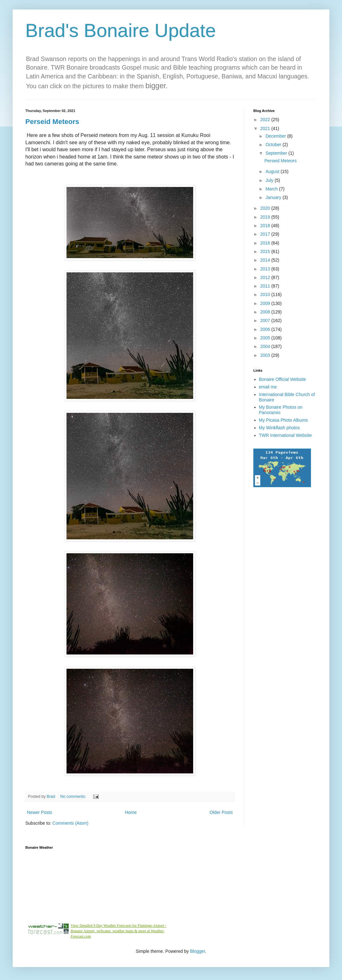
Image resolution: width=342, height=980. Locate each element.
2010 (266, 295)
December (276, 136)
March (272, 189)
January (274, 197)
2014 (266, 260)
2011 (266, 286)
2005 (266, 338)
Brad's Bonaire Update (121, 31)
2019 (266, 217)
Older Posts (221, 812)
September (277, 153)
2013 (266, 269)
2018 (266, 226)
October (274, 145)
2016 (266, 243)
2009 (266, 303)
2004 (266, 346)
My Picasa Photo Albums (284, 420)
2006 (266, 329)
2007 (266, 320)
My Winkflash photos (279, 428)
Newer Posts (39, 812)
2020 (266, 208)
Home (131, 812)
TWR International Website (285, 435)
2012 (266, 277)
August (273, 171)
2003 (266, 355)
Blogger (197, 951)
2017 (266, 234)
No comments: (74, 797)
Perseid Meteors (52, 122)
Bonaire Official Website (283, 379)
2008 (266, 312)
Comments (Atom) (71, 823)
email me (268, 387)
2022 (266, 120)
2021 (266, 128)
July (270, 180)
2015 (266, 251)
